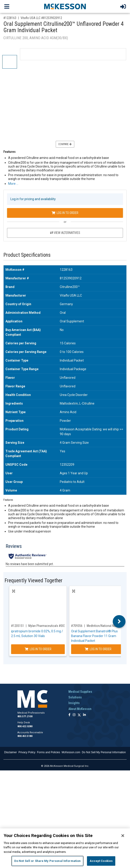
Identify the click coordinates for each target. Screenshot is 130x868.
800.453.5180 (25, 736)
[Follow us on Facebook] (69, 715)
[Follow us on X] (79, 715)
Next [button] (119, 621)
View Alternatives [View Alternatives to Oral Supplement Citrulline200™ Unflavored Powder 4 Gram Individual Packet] (65, 233)
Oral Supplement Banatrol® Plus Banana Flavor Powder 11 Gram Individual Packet (94, 636)
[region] (65, 848)
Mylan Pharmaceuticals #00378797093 (53, 626)
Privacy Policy (27, 752)
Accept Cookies (101, 861)
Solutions (75, 697)
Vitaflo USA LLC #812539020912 (41, 18)
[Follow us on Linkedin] (84, 715)
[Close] (123, 836)
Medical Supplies (80, 692)
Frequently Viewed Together (34, 581)
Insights (74, 703)
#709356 (77, 626)
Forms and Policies (48, 752)
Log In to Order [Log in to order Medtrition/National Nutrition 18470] (98, 649)
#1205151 (18, 626)
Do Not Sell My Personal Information (104, 752)
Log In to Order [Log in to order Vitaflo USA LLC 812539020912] (65, 213)
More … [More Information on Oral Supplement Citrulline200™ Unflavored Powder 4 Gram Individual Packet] (13, 184)
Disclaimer (11, 752)
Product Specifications (27, 255)
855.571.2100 (25, 716)
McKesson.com (71, 752)
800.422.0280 (25, 726)
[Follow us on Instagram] (74, 715)
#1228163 (10, 18)
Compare (65, 144)
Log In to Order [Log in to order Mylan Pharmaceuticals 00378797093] (38, 649)
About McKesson (80, 709)
